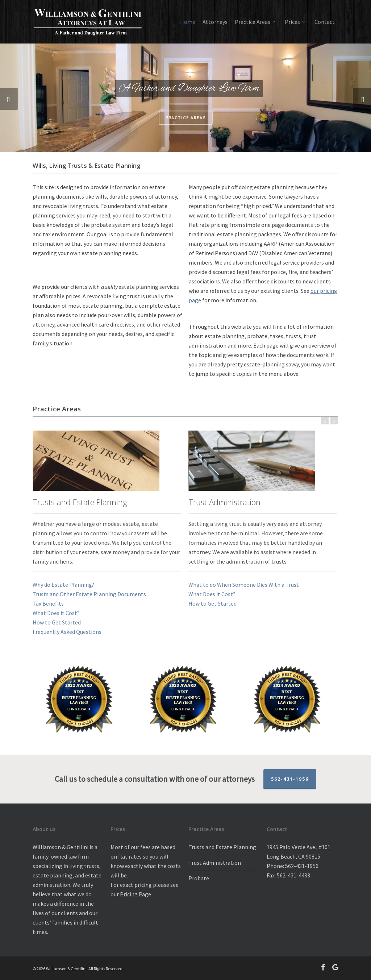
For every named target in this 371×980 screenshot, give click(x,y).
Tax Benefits (48, 603)
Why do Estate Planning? (63, 585)
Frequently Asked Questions (67, 632)
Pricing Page (136, 894)
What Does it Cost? (56, 613)
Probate (199, 878)
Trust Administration (215, 863)
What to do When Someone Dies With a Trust (244, 585)
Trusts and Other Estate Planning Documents (89, 594)
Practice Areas (186, 122)
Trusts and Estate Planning (222, 847)
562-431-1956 (290, 779)
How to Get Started (57, 622)
